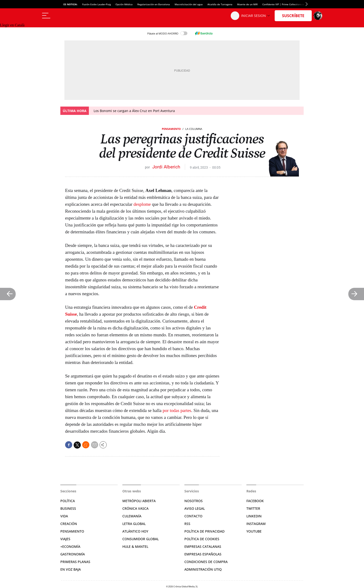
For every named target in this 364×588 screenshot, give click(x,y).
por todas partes (177, 410)
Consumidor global (141, 539)
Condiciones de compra (206, 562)
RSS (187, 524)
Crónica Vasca (135, 508)
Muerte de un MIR (247, 4)
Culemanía (132, 516)
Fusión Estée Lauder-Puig (96, 4)
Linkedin (254, 516)
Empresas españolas (203, 554)
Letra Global (134, 524)
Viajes (65, 539)
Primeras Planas (75, 562)
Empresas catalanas (203, 546)
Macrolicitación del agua (189, 4)
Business (68, 508)
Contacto (193, 516)
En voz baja (71, 569)
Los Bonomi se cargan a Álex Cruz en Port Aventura (134, 111)
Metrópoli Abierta (139, 501)
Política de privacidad (204, 531)
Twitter (253, 508)
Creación (69, 524)
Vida (64, 516)
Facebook (255, 501)
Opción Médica (124, 4)
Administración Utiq (203, 569)
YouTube (254, 531)
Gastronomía (73, 554)
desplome (142, 204)
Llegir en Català (12, 25)
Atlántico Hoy (135, 531)
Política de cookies (202, 539)
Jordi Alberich (166, 167)
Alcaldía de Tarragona (220, 4)
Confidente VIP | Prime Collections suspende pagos (292, 4)
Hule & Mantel (135, 546)
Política (68, 501)
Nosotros (194, 501)
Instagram (256, 524)
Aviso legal (195, 508)
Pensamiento (171, 129)
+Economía (70, 546)
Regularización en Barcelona (154, 4)
